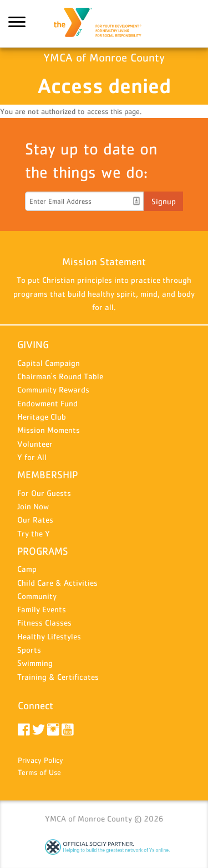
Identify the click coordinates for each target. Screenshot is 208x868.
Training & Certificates (58, 677)
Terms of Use (39, 772)
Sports (29, 650)
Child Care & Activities (57, 583)
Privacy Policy (40, 760)
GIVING (33, 345)
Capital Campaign (49, 363)
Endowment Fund (47, 403)
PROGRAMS (43, 551)
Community (37, 596)
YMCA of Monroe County (104, 24)
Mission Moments (49, 430)
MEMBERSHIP (47, 475)
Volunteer (35, 444)
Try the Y (34, 533)
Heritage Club (42, 417)
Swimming (35, 663)
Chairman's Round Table (60, 376)
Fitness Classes (44, 622)
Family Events (42, 609)
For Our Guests (44, 493)
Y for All (32, 457)
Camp (27, 569)
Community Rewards (53, 389)
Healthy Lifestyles (49, 636)
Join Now (33, 506)
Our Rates (35, 520)
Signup (164, 201)
